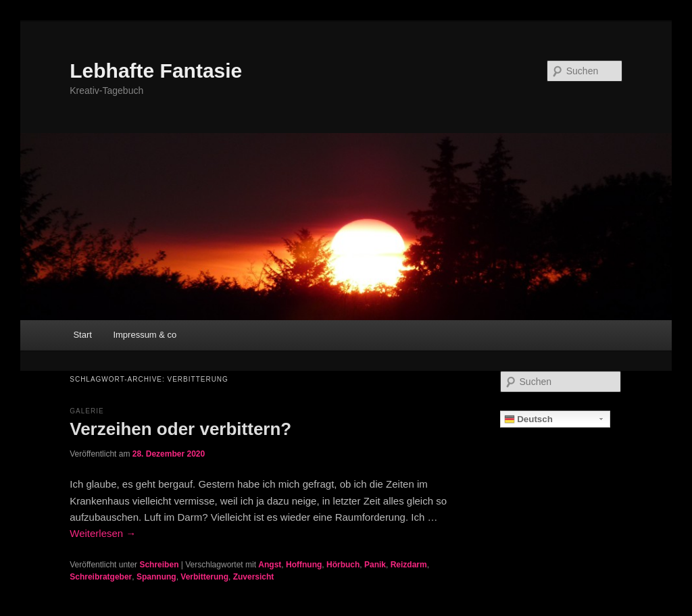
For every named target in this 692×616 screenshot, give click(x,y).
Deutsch (528, 419)
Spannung (156, 577)
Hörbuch (343, 565)
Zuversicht (254, 577)
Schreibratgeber (101, 577)
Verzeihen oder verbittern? (180, 429)
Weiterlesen (103, 533)
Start (82, 335)
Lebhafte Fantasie (156, 71)
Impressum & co (145, 335)
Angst (270, 565)
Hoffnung (304, 565)
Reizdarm (409, 565)
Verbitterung (204, 577)
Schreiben (159, 565)
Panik (375, 565)
